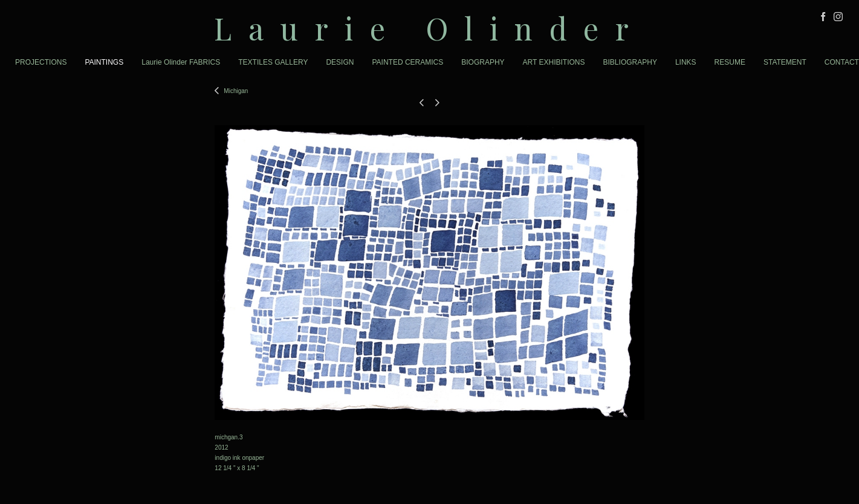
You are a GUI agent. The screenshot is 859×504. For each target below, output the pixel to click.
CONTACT (842, 62)
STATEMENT (785, 62)
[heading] (430, 28)
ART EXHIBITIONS (554, 62)
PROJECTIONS (41, 62)
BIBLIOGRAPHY (630, 62)
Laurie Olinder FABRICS (181, 62)
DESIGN (340, 62)
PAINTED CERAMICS (407, 62)
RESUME (730, 62)
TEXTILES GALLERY (273, 62)
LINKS (686, 62)
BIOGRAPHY (483, 62)
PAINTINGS (104, 62)
